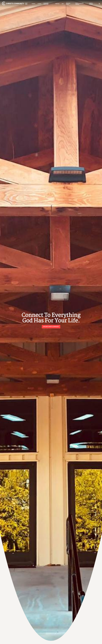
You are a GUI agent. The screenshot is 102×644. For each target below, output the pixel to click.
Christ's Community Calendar (79, 4)
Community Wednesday (46, 4)
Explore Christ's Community (51, 327)
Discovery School (68, 4)
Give (63, 4)
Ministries (57, 4)
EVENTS (33, 4)
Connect (39, 4)
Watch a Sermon (91, 4)
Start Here (26, 4)
